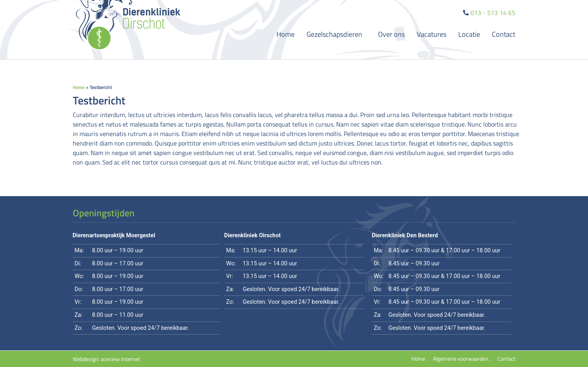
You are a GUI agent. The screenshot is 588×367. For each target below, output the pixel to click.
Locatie (469, 34)
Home (285, 34)
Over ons (391, 34)
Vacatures (432, 34)
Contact (504, 34)
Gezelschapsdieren (336, 34)
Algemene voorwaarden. (461, 359)
